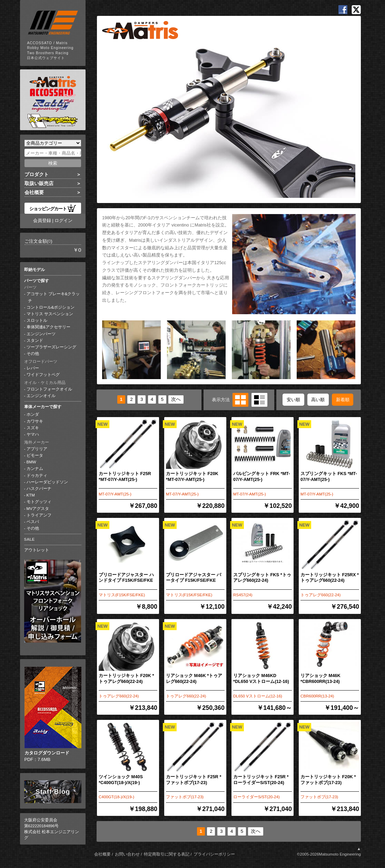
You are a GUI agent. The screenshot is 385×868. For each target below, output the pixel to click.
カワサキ (35, 421)
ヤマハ (33, 434)
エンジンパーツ (41, 334)
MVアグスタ (38, 509)
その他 (33, 354)
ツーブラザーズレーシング (51, 347)
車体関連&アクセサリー (49, 327)
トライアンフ (39, 515)
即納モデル (34, 270)
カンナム (35, 469)
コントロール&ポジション (51, 307)
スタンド (35, 340)
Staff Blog (53, 792)
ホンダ (33, 414)
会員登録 (42, 220)
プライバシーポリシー (214, 854)
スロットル (37, 320)
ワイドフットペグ (43, 375)
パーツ (30, 287)
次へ (176, 400)
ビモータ (35, 455)
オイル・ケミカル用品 (45, 383)
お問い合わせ (127, 854)
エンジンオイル (41, 396)
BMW (31, 462)
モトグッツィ (39, 502)
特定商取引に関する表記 (167, 854)
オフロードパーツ (41, 361)
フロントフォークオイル (49, 389)
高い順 (318, 400)
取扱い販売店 (39, 183)
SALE (29, 539)
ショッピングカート (53, 208)
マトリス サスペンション (50, 314)
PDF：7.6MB (53, 714)
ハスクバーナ (39, 489)
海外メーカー (37, 442)
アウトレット (37, 550)
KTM (31, 495)
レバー (33, 368)
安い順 (293, 400)
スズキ (33, 428)
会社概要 (34, 192)
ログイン (63, 220)
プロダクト (37, 174)
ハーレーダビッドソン (47, 482)
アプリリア (37, 449)
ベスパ (33, 522)
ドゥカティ (37, 475)
